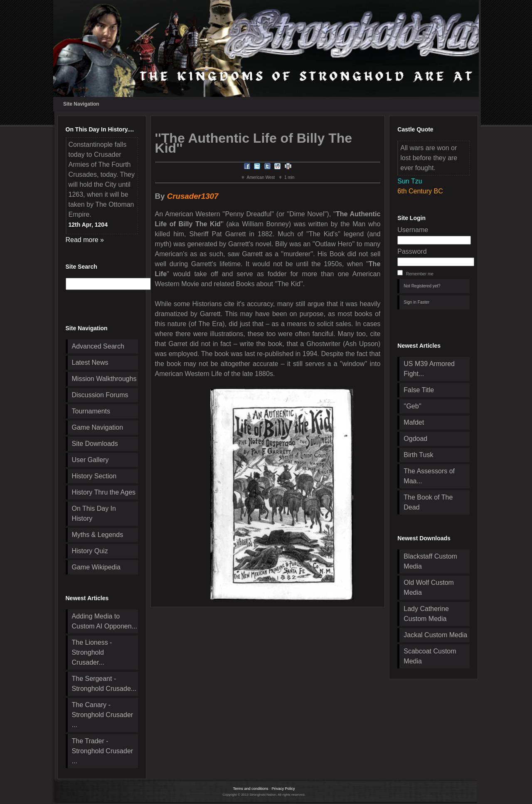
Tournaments (91, 411)
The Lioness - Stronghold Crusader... (92, 652)
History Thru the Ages (104, 492)
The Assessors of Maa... (429, 476)
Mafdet (414, 422)
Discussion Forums (100, 395)
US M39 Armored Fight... (429, 369)
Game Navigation (98, 427)
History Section (94, 476)
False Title (419, 390)
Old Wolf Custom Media (429, 588)
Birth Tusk (418, 455)
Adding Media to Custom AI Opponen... (105, 621)
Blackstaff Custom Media (430, 561)
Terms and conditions (250, 789)
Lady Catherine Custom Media (426, 614)
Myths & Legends (98, 535)
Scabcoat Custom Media (430, 656)
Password (412, 251)
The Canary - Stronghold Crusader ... (103, 715)
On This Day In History (94, 513)
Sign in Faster (416, 302)
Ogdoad (415, 439)
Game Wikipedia (96, 567)
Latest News (90, 362)
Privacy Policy (283, 789)
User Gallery (90, 460)
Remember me (420, 274)
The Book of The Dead (428, 502)
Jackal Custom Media (435, 635)
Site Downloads (95, 444)
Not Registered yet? (422, 286)
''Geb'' (412, 406)
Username (413, 230)
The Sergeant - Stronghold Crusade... (104, 684)
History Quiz (90, 551)
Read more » (85, 240)
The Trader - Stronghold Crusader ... (103, 751)
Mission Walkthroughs (104, 379)
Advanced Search (98, 346)
